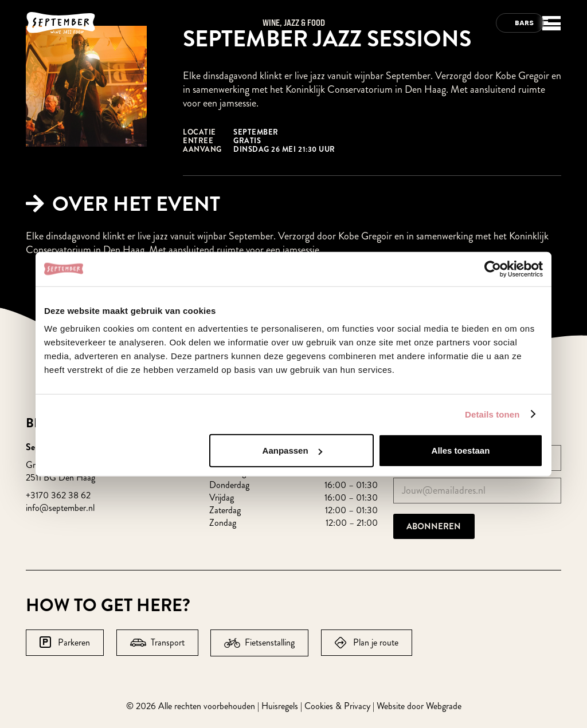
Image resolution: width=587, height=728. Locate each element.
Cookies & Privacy (337, 706)
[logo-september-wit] (61, 23)
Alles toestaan (461, 450)
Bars (524, 23)
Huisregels (280, 706)
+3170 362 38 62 (58, 495)
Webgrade (444, 706)
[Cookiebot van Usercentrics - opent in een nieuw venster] (493, 269)
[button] (549, 29)
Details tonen (492, 414)
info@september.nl (60, 508)
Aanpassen (292, 450)
